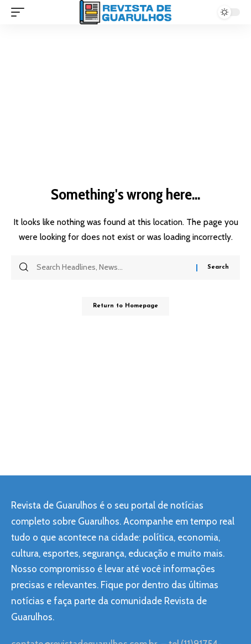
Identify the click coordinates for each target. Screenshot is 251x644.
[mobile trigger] (20, 12)
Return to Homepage (125, 306)
